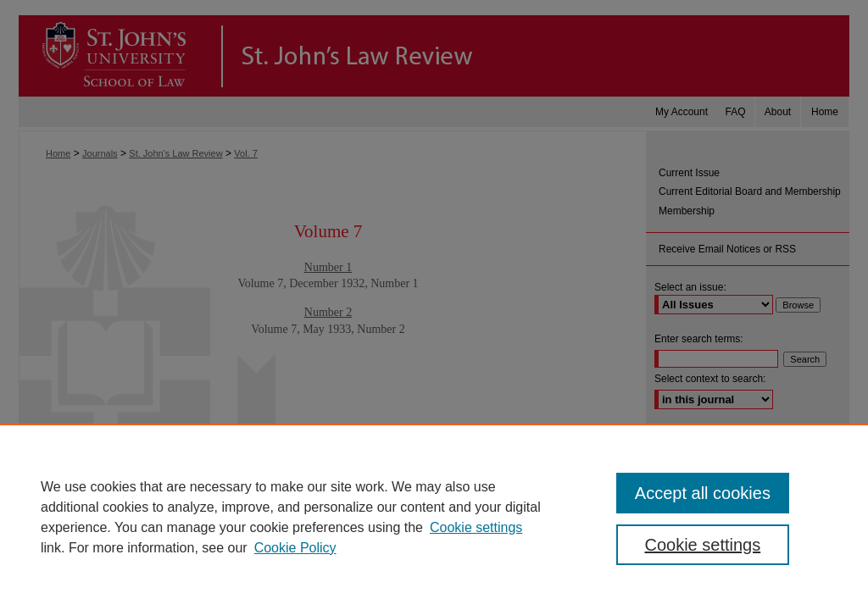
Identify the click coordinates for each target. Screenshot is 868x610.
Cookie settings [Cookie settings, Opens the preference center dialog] (702, 545)
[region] (434, 517)
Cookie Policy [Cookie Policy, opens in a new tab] (295, 548)
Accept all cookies (703, 493)
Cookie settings (476, 527)
